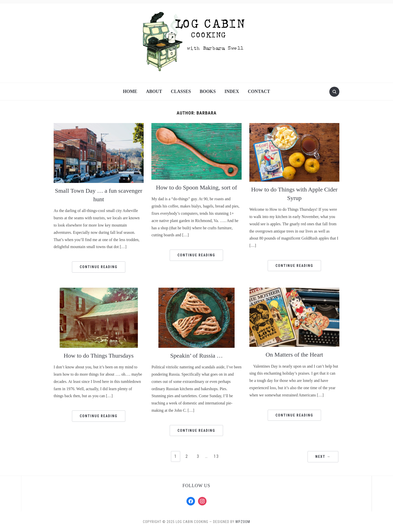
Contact (259, 91)
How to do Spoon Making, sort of (196, 187)
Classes (181, 91)
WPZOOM (243, 522)
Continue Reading (99, 267)
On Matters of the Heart (294, 355)
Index (232, 91)
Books (208, 91)
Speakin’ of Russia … (197, 356)
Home (130, 91)
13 (216, 456)
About (154, 91)
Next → (323, 457)
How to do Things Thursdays (99, 356)
